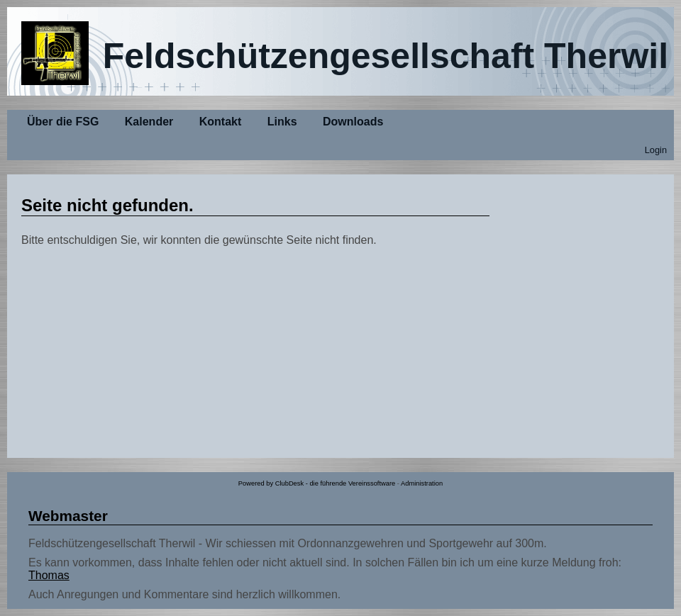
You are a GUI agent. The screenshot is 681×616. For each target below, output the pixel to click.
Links (282, 122)
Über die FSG (63, 122)
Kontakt (221, 122)
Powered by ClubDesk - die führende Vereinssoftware (317, 483)
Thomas (49, 575)
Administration (422, 483)
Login (656, 150)
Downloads (353, 122)
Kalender (149, 122)
